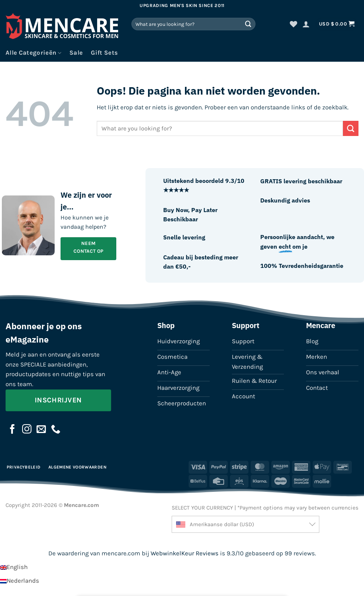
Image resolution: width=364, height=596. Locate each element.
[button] (306, 24)
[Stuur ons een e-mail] (41, 430)
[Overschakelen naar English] (14, 567)
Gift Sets (104, 53)
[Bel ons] (56, 430)
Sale (76, 53)
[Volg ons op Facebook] (13, 430)
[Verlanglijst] (293, 24)
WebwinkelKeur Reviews (185, 553)
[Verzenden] (248, 24)
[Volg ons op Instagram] (27, 430)
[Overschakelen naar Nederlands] (20, 581)
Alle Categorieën (33, 53)
